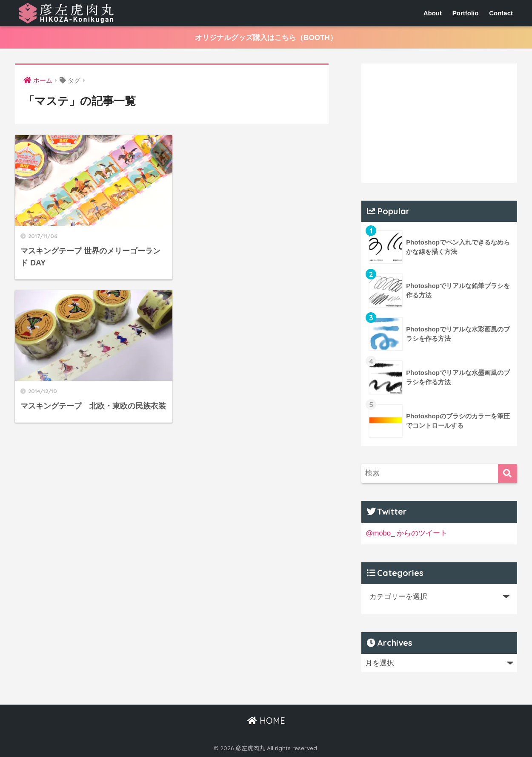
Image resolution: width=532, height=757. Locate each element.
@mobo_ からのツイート (406, 533)
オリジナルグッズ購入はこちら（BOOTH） (266, 38)
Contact (501, 13)
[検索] (508, 473)
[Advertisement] (439, 123)
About (433, 13)
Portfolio (466, 13)
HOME (266, 721)
